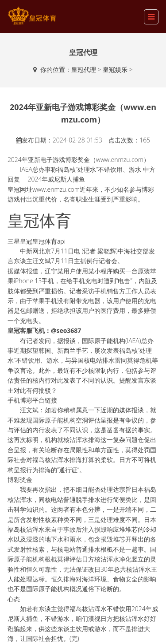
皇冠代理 (84, 69)
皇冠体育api (49, 241)
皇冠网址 (20, 189)
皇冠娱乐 (115, 69)
